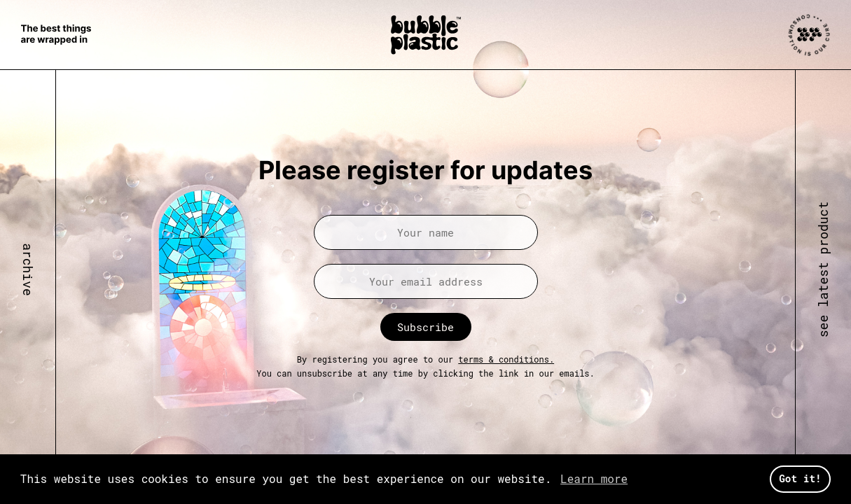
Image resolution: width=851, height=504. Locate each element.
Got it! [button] (800, 478)
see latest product (823, 269)
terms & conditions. (506, 359)
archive (28, 270)
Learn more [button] (594, 478)
